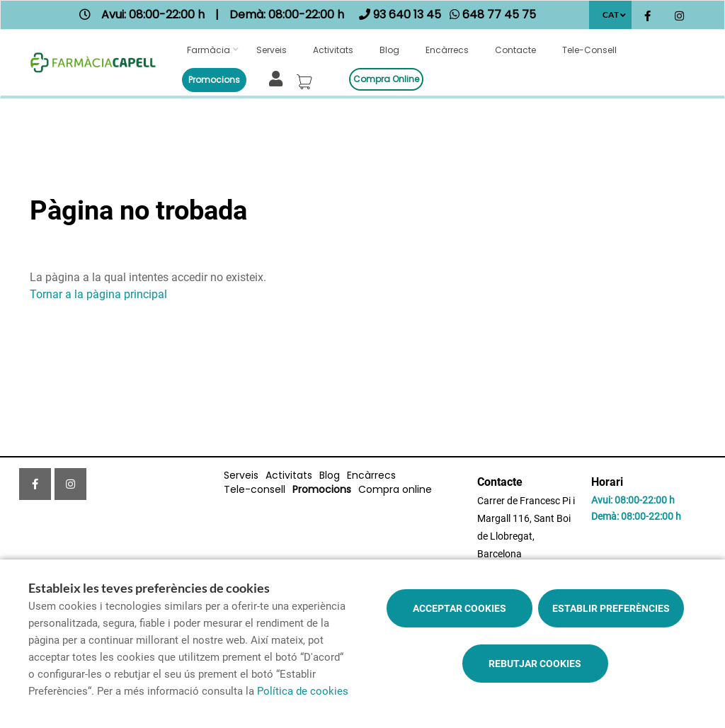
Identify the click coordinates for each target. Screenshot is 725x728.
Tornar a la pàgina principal (98, 294)
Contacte (515, 50)
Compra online (386, 79)
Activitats (333, 50)
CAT (611, 15)
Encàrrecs (447, 50)
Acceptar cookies (459, 608)
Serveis (272, 50)
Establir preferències (611, 608)
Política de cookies (303, 691)
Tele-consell (589, 50)
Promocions (214, 80)
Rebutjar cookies (535, 664)
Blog (389, 50)
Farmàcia (209, 50)
